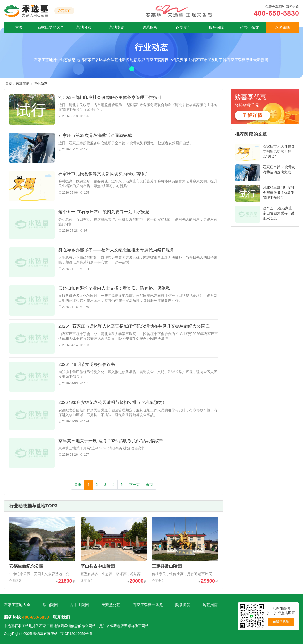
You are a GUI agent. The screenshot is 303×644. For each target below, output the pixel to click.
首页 (19, 27)
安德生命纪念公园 (26, 566)
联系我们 (61, 617)
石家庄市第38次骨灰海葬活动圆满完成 (95, 136)
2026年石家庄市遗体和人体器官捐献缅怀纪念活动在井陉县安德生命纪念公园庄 (134, 326)
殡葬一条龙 (250, 27)
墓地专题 (117, 27)
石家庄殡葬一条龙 (147, 605)
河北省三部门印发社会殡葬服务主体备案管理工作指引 (110, 97)
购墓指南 (209, 605)
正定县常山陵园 (167, 566)
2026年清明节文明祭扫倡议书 (87, 364)
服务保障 (216, 27)
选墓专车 (183, 27)
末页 (149, 485)
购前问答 (182, 605)
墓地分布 (84, 27)
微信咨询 (280, 622)
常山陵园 (50, 605)
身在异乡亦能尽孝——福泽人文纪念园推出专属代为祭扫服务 (116, 250)
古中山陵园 (79, 605)
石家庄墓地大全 (51, 27)
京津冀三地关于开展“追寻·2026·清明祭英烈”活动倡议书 (111, 441)
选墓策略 (283, 27)
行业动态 (40, 84)
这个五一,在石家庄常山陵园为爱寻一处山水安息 (104, 212)
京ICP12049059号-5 (76, 634)
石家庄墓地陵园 (52, 626)
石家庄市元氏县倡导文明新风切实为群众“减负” (103, 174)
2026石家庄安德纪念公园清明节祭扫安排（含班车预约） (112, 403)
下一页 (134, 485)
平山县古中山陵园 (98, 566)
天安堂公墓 (110, 605)
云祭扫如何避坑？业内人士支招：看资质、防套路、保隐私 (114, 288)
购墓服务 (150, 27)
